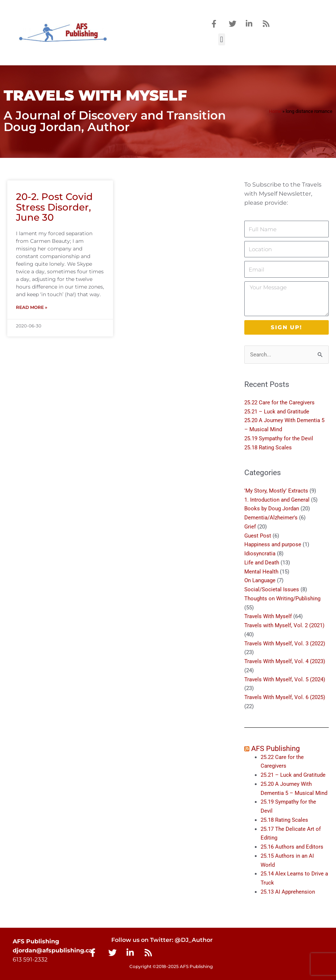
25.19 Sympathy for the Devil (279, 438)
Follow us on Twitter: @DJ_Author (162, 940)
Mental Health (261, 572)
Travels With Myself (268, 617)
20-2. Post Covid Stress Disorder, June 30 (54, 207)
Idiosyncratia (260, 554)
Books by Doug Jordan (272, 509)
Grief (250, 527)
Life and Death (262, 563)
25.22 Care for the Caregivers (280, 403)
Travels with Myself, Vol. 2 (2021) (284, 625)
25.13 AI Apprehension (288, 892)
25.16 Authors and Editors (292, 847)
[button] (222, 39)
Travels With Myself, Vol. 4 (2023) (285, 661)
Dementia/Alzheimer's (271, 518)
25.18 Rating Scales (268, 448)
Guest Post (258, 536)
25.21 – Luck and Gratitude (277, 412)
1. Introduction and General (277, 500)
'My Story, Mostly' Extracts (276, 491)
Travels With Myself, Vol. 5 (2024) (285, 679)
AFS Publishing (275, 748)
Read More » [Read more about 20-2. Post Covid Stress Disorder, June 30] (32, 307)
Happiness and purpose (273, 545)
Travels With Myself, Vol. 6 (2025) (285, 697)
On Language (260, 581)
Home (275, 111)
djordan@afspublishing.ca (53, 950)
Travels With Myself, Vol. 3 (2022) (285, 644)
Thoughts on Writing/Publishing (282, 599)
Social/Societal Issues (272, 589)
